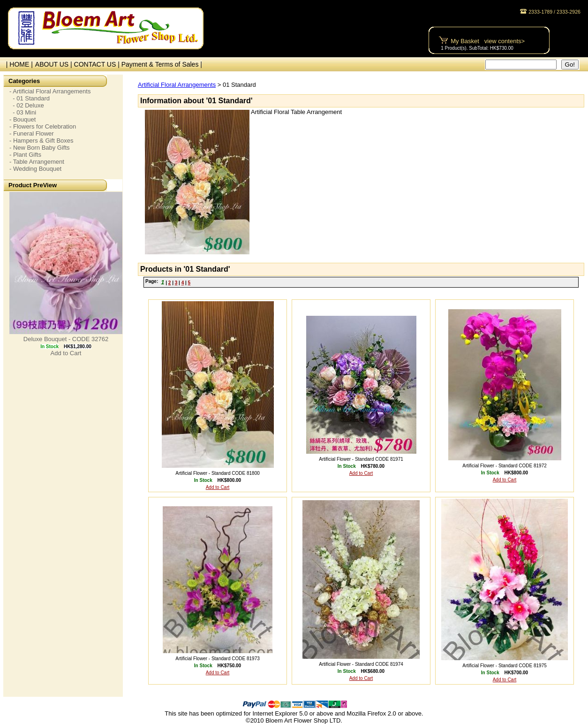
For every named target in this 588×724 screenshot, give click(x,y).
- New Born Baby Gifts (40, 148)
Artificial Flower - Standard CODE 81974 (361, 664)
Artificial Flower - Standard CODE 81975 (505, 666)
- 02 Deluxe (27, 105)
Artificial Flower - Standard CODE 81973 (218, 659)
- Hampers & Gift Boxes (41, 141)
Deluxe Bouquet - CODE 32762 (66, 339)
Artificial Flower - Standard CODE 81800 (218, 473)
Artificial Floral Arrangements (177, 85)
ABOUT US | (55, 64)
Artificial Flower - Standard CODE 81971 (361, 459)
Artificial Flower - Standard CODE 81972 (505, 466)
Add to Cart (66, 353)
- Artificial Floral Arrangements (50, 91)
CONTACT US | (98, 64)
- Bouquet (23, 119)
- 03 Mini (23, 112)
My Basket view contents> (488, 41)
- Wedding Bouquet (35, 169)
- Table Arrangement (37, 162)
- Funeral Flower (32, 133)
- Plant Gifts (25, 155)
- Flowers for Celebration (43, 126)
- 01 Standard (30, 98)
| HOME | (18, 64)
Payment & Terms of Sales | (162, 64)
